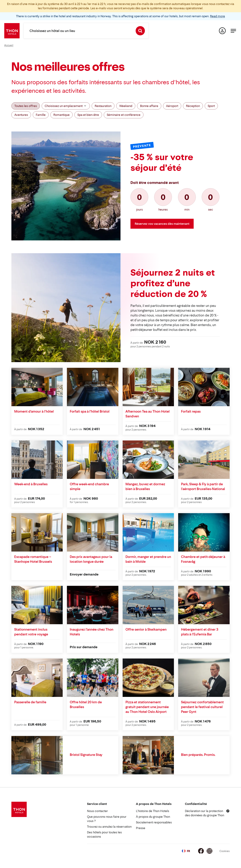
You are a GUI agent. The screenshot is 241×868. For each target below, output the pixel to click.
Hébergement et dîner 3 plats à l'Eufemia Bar (200, 632)
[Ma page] (222, 31)
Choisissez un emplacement (66, 106)
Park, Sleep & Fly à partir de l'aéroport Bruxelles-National (203, 487)
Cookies (225, 851)
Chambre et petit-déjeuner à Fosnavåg (203, 559)
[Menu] (233, 31)
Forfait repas (191, 411)
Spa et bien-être (88, 115)
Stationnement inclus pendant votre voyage (31, 632)
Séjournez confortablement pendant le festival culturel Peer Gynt (202, 707)
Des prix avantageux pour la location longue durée (91, 559)
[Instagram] (209, 851)
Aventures (21, 115)
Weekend (126, 106)
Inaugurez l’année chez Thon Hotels (92, 632)
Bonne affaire (149, 106)
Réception (193, 106)
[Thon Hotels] (12, 31)
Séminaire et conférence (124, 115)
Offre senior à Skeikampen (146, 629)
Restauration (103, 106)
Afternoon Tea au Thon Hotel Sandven (148, 414)
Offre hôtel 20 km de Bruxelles (86, 705)
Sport (211, 106)
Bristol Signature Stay (86, 755)
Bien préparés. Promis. (198, 755)
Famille (41, 115)
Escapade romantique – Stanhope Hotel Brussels (33, 559)
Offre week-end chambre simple (89, 487)
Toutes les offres (26, 106)
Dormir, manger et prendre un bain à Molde (148, 559)
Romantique (61, 115)
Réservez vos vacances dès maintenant (162, 224)
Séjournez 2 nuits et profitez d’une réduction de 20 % (173, 283)
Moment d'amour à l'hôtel (34, 411)
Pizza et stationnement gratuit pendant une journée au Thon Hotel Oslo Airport (147, 707)
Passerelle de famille (30, 702)
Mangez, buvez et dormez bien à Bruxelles (145, 487)
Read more (218, 16)
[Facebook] (201, 851)
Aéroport (172, 106)
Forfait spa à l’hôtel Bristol (90, 411)
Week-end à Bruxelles (31, 484)
